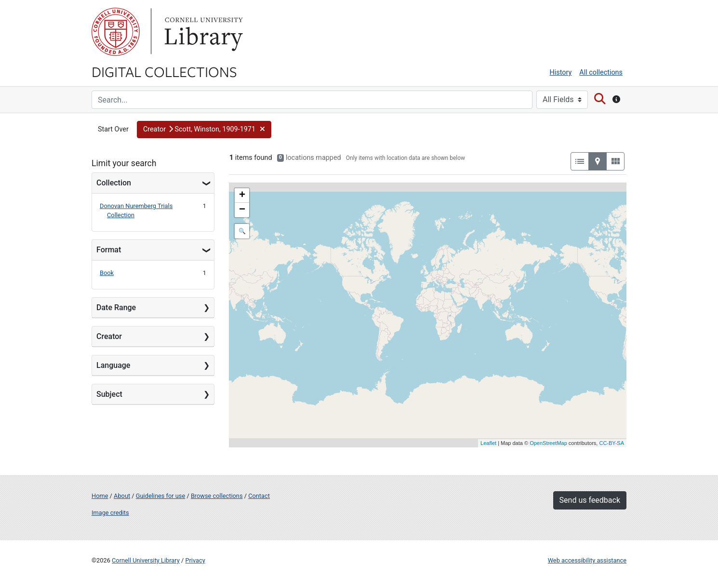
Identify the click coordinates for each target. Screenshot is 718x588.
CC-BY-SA (612, 443)
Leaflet (488, 443)
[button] (204, 130)
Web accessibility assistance (587, 560)
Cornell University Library (146, 560)
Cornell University (116, 32)
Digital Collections (164, 71)
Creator (109, 336)
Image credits (110, 513)
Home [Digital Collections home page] (100, 496)
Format (109, 250)
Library (202, 32)
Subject (109, 394)
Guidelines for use (160, 496)
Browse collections (217, 496)
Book (107, 273)
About (122, 496)
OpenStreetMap (548, 443)
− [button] (242, 210)
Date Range (116, 307)
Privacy (195, 560)
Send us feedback (590, 500)
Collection (114, 183)
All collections (601, 72)
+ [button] (242, 196)
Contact (259, 496)
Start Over (113, 129)
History (561, 72)
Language (113, 365)
